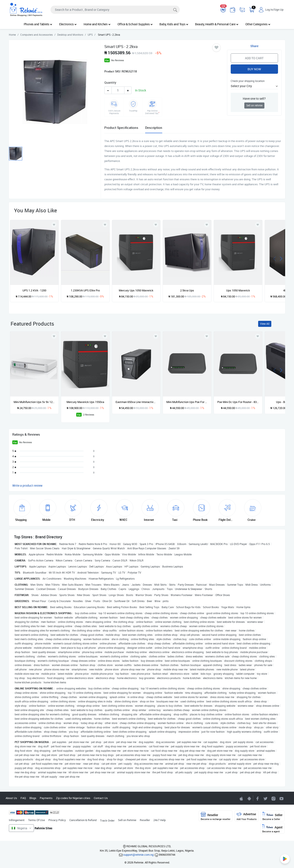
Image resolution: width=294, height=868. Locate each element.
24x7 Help (160, 820)
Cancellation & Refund (83, 820)
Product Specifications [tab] (121, 128)
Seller (273, 816)
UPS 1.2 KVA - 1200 (34, 290)
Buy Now (254, 69)
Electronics (68, 24)
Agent (272, 829)
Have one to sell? (254, 98)
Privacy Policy (57, 820)
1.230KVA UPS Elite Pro (85, 290)
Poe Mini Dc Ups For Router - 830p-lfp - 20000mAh (238, 402)
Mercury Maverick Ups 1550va (85, 402)
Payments (46, 798)
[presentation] (275, 258)
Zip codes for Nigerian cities (73, 798)
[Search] (115, 10)
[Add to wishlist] (54, 336)
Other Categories (258, 24)
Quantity (110, 82)
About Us (11, 798)
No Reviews (118, 60)
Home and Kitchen (97, 24)
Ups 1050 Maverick (238, 290)
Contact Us (101, 798)
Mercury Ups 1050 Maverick (136, 290)
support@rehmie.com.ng (138, 855)
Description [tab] (154, 128)
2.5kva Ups (187, 290)
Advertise (247, 816)
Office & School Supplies (135, 24)
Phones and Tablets (38, 24)
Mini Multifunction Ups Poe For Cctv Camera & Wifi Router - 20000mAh (187, 402)
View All (265, 324)
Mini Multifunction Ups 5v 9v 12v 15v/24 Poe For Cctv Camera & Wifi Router (34, 402)
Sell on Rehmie (127, 820)
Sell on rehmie (254, 105)
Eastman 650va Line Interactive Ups (136, 402)
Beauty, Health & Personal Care (217, 24)
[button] (254, 86)
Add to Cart (254, 58)
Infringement (17, 820)
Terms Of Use (37, 820)
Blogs (33, 798)
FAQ (23, 798)
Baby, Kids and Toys (174, 24)
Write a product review (27, 485)
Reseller (145, 820)
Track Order (107, 820)
